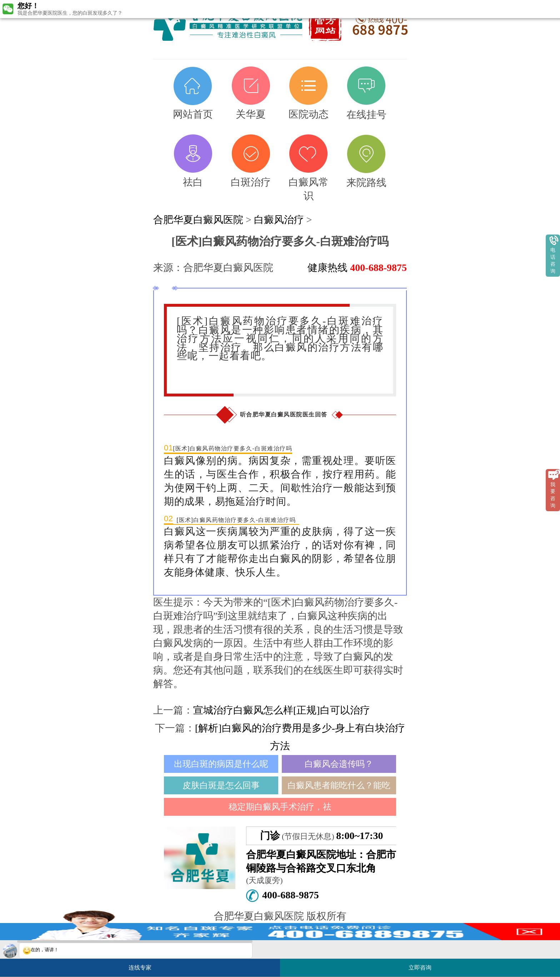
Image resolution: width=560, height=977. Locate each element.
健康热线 (357, 268)
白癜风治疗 (279, 220)
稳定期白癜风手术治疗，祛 (280, 807)
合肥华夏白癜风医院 (198, 220)
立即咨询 (424, 965)
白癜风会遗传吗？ (339, 764)
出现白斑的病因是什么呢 (221, 764)
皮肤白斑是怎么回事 (221, 785)
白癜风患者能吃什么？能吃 (339, 785)
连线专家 (140, 968)
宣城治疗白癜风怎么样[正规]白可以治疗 (282, 710)
